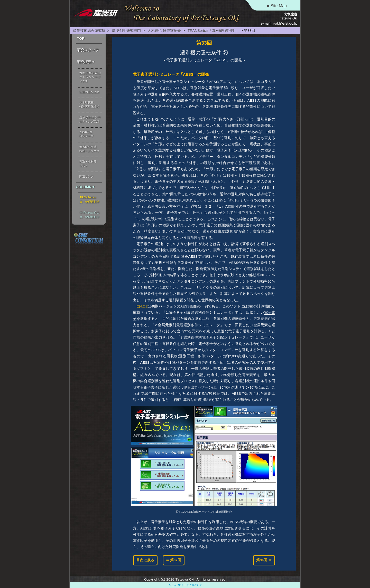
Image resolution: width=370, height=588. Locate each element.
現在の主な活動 (89, 92)
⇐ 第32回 (174, 560)
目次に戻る (145, 560)
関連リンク (86, 176)
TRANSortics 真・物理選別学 (90, 200)
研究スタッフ (88, 50)
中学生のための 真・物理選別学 (90, 215)
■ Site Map (277, 6)
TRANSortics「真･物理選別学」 (213, 31)
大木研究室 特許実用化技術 (89, 104)
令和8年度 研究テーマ (86, 134)
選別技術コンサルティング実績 (90, 119)
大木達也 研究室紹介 (164, 31)
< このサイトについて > (185, 585)
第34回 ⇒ (264, 560)
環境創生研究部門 (126, 31)
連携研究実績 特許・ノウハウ (89, 149)
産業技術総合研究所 (89, 31)
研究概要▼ (86, 62)
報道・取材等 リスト (88, 163)
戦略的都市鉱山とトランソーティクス (90, 77)
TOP (81, 38)
